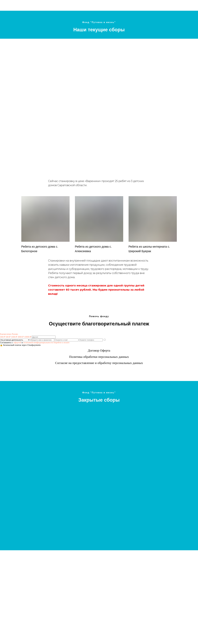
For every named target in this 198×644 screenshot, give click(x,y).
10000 (28, 337)
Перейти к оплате (61, 342)
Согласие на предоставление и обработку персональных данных (99, 363)
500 (8, 337)
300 (2, 337)
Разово (15, 334)
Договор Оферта (99, 350)
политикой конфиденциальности (38, 342)
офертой (17, 342)
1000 (14, 337)
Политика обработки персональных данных (99, 357)
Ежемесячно (6, 334)
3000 (21, 337)
